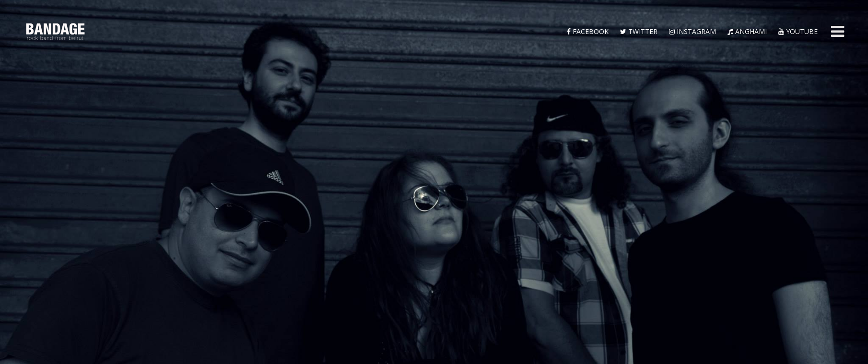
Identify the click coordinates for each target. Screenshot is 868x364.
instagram (692, 31)
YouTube (798, 31)
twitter (639, 31)
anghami (747, 31)
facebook (588, 31)
